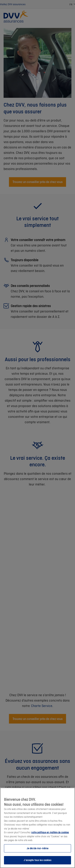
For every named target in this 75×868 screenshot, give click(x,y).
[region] (37, 828)
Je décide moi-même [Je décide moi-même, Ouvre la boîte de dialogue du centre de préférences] (37, 848)
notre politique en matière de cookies (50, 832)
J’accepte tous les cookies (37, 860)
